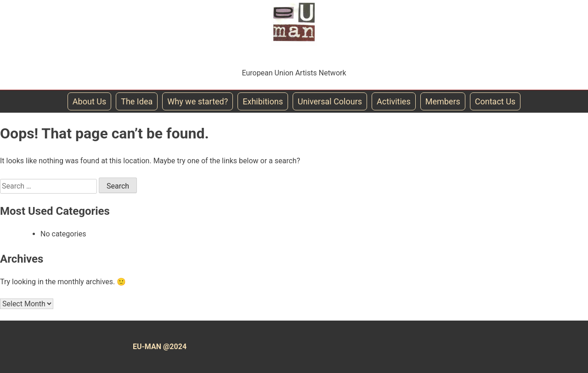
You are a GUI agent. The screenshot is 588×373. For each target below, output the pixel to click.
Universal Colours (330, 101)
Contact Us (495, 101)
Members (443, 101)
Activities (394, 101)
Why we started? (198, 101)
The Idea (137, 101)
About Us (89, 101)
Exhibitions (263, 101)
